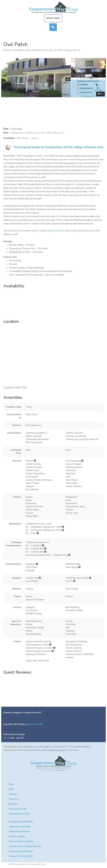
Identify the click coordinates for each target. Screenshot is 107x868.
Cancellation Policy (19, 814)
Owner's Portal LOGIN (21, 856)
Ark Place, (59, 231)
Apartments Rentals (20, 827)
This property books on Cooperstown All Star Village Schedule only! (58, 147)
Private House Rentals (21, 822)
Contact (13, 794)
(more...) (35, 138)
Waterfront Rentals (20, 831)
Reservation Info (18, 809)
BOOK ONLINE (35, 724)
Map (11, 784)
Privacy (43, 864)
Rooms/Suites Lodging (21, 841)
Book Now (53, 18)
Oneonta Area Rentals (21, 851)
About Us (14, 799)
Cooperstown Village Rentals (25, 846)
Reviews (14, 804)
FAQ (11, 789)
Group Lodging (17, 836)
